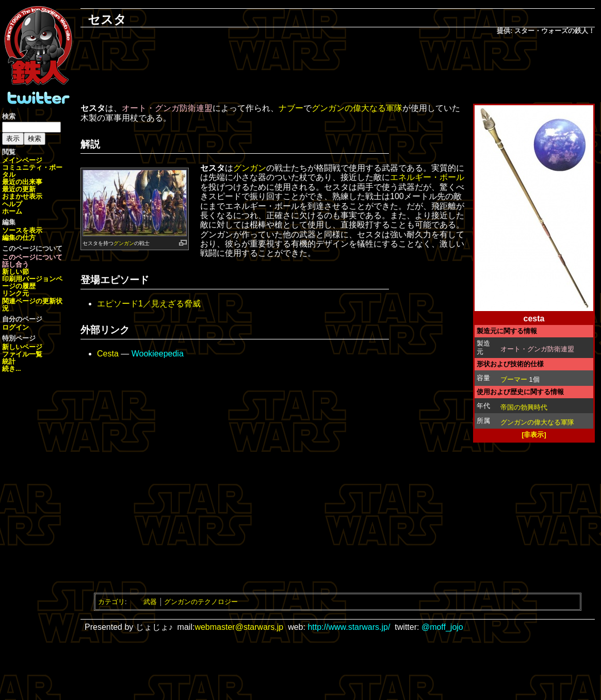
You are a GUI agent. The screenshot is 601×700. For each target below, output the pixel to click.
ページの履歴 (32, 282)
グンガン (124, 243)
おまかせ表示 (22, 196)
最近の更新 (19, 189)
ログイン (15, 327)
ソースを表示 (22, 230)
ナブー (291, 108)
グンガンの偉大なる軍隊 (537, 422)
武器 (150, 602)
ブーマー (514, 379)
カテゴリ (111, 602)
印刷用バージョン (29, 279)
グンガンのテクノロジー (201, 602)
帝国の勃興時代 (524, 407)
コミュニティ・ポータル (32, 171)
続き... (12, 369)
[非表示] (534, 435)
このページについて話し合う (32, 261)
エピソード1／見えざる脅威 (149, 304)
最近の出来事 (22, 182)
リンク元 (15, 293)
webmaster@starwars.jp (239, 627)
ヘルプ (12, 204)
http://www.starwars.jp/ (349, 627)
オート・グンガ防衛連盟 (537, 349)
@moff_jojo (442, 627)
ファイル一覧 (22, 354)
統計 (9, 361)
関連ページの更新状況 (32, 305)
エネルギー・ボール (427, 177)
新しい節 (15, 272)
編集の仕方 (19, 238)
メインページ (22, 160)
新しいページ (22, 347)
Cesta (108, 354)
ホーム (12, 211)
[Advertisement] (338, 70)
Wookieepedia (158, 354)
